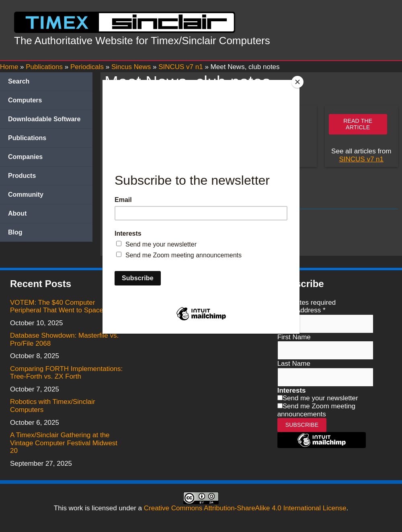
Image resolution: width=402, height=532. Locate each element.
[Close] (297, 82)
